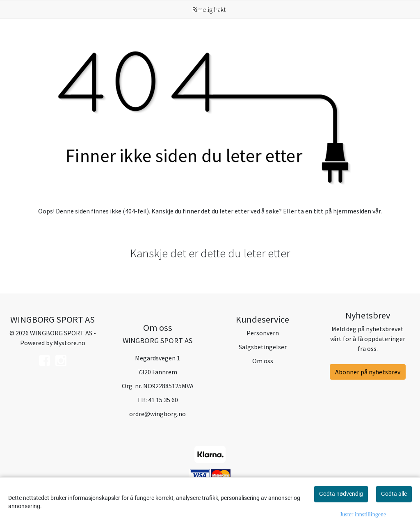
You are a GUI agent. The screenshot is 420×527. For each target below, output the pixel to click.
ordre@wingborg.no (157, 414)
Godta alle (394, 494)
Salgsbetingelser (263, 347)
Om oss (263, 361)
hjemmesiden (352, 211)
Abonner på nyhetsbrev (368, 372)
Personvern (263, 333)
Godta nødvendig (341, 494)
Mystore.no (70, 343)
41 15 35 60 (163, 400)
